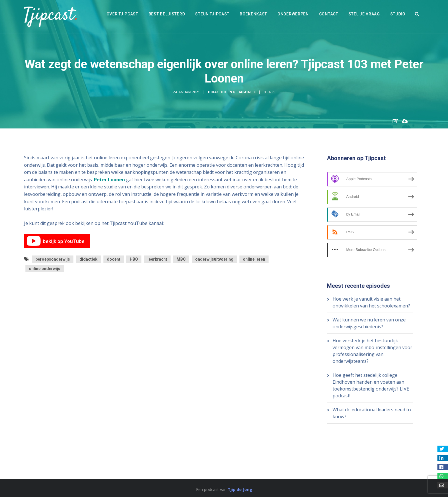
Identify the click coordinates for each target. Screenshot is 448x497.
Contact (329, 14)
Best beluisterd (167, 14)
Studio (398, 14)
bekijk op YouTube (56, 241)
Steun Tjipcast (212, 14)
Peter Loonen (109, 180)
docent (114, 259)
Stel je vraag (364, 14)
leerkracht (157, 259)
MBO (181, 259)
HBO (134, 259)
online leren (254, 259)
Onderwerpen (293, 14)
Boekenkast (253, 14)
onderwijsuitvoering (214, 259)
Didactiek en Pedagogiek (232, 92)
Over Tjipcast (122, 14)
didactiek (88, 259)
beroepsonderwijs (53, 259)
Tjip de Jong (240, 489)
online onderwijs (45, 269)
